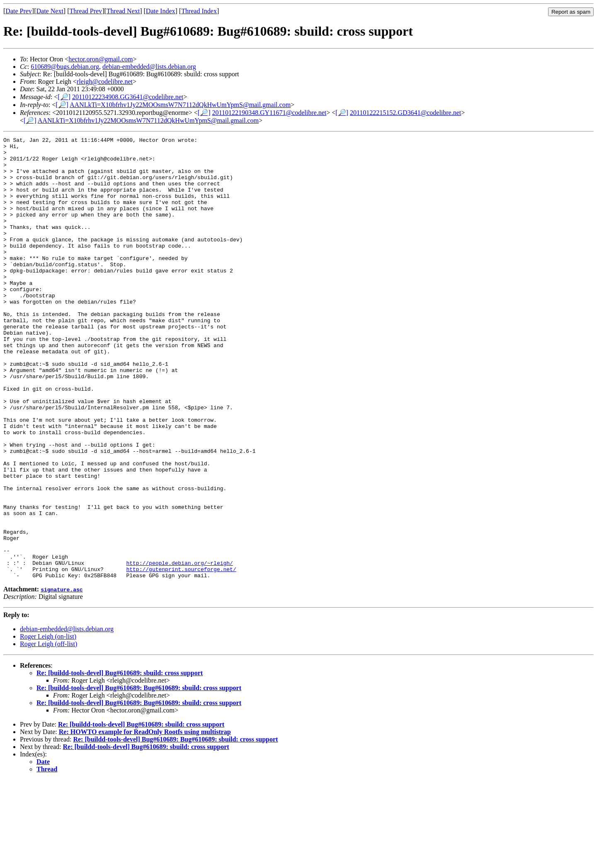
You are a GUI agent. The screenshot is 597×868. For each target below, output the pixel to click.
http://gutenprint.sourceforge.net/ (181, 656)
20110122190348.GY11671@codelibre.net (269, 113)
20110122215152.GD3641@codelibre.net (405, 113)
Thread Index (199, 11)
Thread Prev (86, 11)
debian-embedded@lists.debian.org (149, 67)
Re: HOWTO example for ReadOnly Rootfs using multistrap (145, 820)
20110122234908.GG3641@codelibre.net (128, 97)
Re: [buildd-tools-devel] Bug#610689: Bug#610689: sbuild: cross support (139, 776)
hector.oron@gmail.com (101, 59)
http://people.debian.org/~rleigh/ (179, 649)
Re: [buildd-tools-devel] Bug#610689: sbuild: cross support (120, 761)
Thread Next (123, 11)
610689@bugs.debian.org (65, 67)
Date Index (161, 11)
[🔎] (64, 97)
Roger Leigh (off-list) (49, 732)
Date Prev (19, 11)
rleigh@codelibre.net (105, 81)
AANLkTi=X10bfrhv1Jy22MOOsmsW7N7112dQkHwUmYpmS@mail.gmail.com (180, 105)
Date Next (50, 11)
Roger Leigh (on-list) (48, 725)
